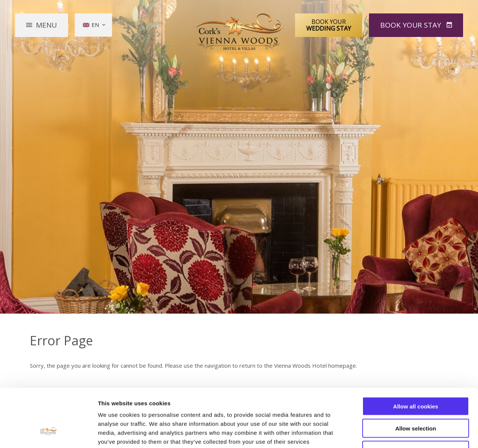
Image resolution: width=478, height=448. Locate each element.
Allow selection (415, 378)
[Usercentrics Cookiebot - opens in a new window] (48, 433)
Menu (46, 25)
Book (412, 25)
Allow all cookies (416, 356)
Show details (392, 433)
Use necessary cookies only (416, 400)
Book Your (329, 25)
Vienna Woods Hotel (239, 34)
